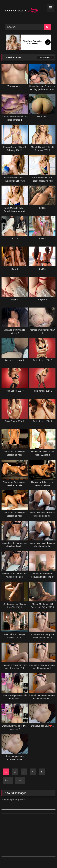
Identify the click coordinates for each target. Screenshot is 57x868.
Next (8, 780)
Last (20, 780)
